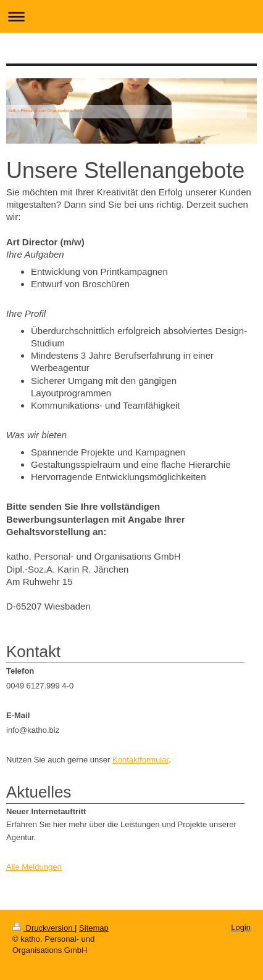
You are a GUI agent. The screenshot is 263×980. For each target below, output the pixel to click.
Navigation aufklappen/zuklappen (131, 16)
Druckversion (44, 928)
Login (241, 927)
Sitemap (94, 928)
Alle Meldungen (34, 867)
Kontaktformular (140, 760)
